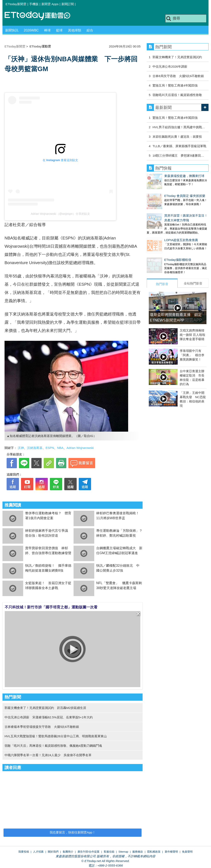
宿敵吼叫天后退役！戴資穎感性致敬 (177, 95)
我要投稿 (24, 852)
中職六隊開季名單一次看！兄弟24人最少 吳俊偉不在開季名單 (48, 755)
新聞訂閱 (68, 4)
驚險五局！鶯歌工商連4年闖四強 (175, 85)
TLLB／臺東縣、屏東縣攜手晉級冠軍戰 (179, 146)
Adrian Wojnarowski (80, 448)
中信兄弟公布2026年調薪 (170, 66)
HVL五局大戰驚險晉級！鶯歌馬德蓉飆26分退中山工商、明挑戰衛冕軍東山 (56, 736)
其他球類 (75, 30)
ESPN (50, 448)
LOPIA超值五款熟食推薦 (164, 232)
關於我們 (53, 852)
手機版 (34, 4)
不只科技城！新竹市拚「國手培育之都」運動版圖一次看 (51, 607)
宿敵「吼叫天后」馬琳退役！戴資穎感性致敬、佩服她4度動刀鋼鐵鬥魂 (53, 746)
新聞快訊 (12, 30)
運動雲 (41, 16)
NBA (60, 448)
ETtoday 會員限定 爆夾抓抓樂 (167, 192)
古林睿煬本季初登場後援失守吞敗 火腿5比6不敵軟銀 (42, 727)
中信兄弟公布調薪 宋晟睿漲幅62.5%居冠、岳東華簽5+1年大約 (49, 717)
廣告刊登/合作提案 (89, 852)
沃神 (21, 448)
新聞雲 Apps (50, 4)
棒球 (47, 30)
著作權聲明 (171, 852)
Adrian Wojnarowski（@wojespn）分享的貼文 (60, 214)
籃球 (59, 30)
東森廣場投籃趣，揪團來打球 (167, 176)
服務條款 (138, 852)
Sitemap (123, 852)
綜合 (90, 30)
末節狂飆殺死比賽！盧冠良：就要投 (177, 137)
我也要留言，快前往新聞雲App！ (73, 832)
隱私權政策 (154, 852)
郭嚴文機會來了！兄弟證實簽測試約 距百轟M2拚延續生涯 (45, 708)
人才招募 (38, 852)
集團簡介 (68, 852)
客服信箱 (109, 852)
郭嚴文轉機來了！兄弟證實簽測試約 (177, 57)
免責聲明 (187, 852)
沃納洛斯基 (35, 448)
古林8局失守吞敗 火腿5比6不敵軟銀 (178, 76)
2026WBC (31, 30)
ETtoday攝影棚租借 (160, 247)
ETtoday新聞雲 (16, 4)
